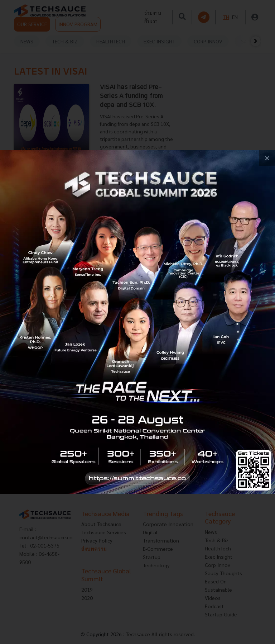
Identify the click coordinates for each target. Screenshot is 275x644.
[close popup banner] (267, 158)
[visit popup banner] (137, 322)
